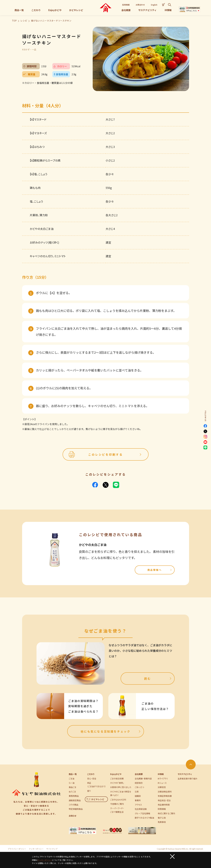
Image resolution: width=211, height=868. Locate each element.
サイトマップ (52, 849)
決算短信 (162, 787)
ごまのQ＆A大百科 (118, 800)
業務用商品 (74, 796)
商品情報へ (160, 570)
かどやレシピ (96, 799)
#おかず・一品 (29, 49)
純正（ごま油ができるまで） (97, 785)
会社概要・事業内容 (143, 779)
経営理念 (139, 783)
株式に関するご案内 (166, 813)
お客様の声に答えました (121, 787)
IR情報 (161, 774)
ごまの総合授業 (117, 779)
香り (89, 791)
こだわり (91, 774)
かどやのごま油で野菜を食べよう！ (121, 793)
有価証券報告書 (165, 796)
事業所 (138, 800)
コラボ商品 (74, 805)
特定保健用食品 (76, 809)
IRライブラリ (163, 779)
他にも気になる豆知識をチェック (111, 731)
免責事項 (162, 822)
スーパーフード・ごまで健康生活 (117, 810)
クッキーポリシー (36, 849)
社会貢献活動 (141, 809)
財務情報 (162, 809)
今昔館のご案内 (117, 804)
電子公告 (162, 818)
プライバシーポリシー (17, 849)
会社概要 (139, 774)
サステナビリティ (185, 774)
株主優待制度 (164, 805)
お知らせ (73, 816)
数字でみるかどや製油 (144, 818)
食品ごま (73, 787)
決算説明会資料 (165, 792)
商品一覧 (73, 774)
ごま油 (72, 779)
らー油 (72, 783)
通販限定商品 (75, 800)
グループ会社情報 (142, 813)
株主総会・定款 (164, 800)
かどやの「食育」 (117, 783)
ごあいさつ (139, 787)
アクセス (138, 805)
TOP (14, 21)
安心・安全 (92, 779)
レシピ (24, 21)
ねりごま (72, 792)
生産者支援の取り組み (188, 779)
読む (158, 678)
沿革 (137, 792)
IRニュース (162, 783)
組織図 (138, 796)
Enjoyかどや (116, 774)
